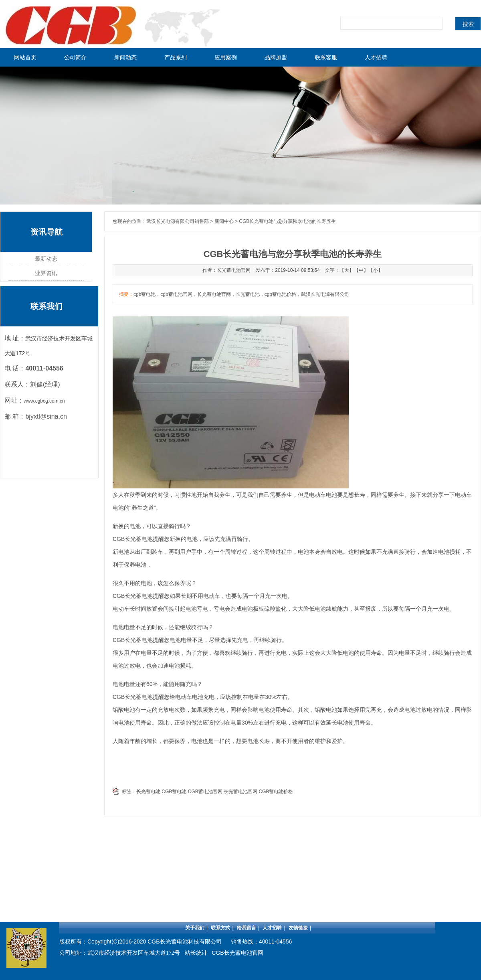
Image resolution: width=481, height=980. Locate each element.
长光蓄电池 (139, 539)
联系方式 (220, 928)
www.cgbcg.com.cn (44, 401)
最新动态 (46, 259)
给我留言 (247, 928)
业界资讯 (46, 273)
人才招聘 (376, 57)
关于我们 (195, 928)
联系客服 (326, 57)
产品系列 (176, 57)
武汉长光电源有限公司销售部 (178, 221)
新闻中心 (224, 221)
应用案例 (226, 57)
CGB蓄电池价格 (276, 792)
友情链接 (298, 928)
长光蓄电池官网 (240, 792)
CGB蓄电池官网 (205, 792)
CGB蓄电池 (174, 792)
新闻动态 (125, 57)
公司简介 (75, 57)
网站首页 (25, 57)
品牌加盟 (276, 57)
